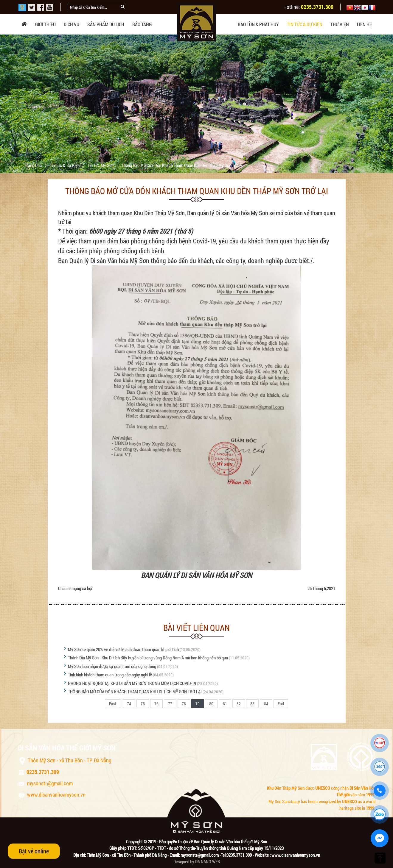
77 (170, 704)
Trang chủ (34, 165)
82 (239, 704)
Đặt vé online (34, 851)
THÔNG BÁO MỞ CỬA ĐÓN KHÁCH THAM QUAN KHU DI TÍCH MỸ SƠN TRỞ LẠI (135, 692)
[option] (196, 101)
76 (156, 704)
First (113, 704)
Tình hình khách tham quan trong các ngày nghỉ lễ (110, 675)
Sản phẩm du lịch (106, 24)
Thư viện (340, 24)
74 (129, 704)
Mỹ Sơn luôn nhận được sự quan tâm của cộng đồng (112, 666)
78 (184, 704)
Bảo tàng (142, 24)
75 (143, 704)
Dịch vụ (72, 24)
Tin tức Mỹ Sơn (101, 165)
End (281, 704)
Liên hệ (364, 24)
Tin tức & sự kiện (305, 24)
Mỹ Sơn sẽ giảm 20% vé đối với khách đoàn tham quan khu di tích (123, 649)
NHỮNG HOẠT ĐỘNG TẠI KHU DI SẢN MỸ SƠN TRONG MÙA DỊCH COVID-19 (132, 683)
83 (252, 704)
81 (225, 704)
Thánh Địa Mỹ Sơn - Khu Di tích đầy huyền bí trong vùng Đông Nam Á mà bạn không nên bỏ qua (148, 658)
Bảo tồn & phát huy (258, 24)
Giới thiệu (45, 24)
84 (266, 704)
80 (211, 704)
